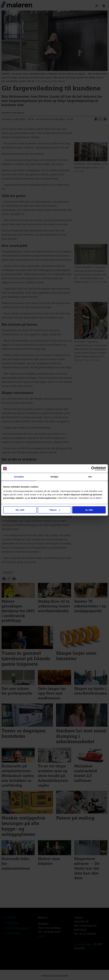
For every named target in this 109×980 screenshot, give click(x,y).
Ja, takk (89, 510)
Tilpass (55, 510)
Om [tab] (90, 477)
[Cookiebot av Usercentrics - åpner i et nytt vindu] (93, 469)
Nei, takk (20, 510)
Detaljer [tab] (54, 477)
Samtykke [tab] (19, 477)
